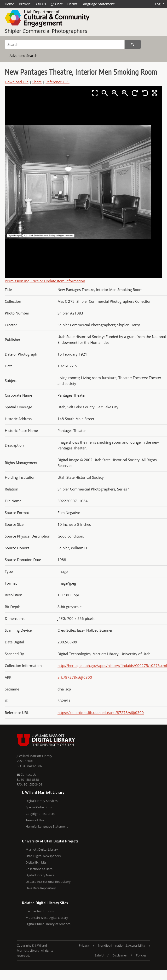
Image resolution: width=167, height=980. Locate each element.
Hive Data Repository (41, 888)
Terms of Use (35, 820)
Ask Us (41, 4)
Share (37, 82)
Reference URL (58, 82)
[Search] (65, 44)
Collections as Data (39, 869)
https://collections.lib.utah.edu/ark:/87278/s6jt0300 (101, 713)
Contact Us (26, 774)
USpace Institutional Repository (48, 882)
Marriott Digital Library (42, 849)
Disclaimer (120, 955)
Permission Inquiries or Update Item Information (45, 281)
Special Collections (39, 807)
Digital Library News (40, 875)
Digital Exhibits (36, 862)
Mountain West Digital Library (47, 918)
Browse (25, 4)
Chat (57, 4)
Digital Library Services (42, 801)
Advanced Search (23, 56)
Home (9, 4)
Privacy (84, 945)
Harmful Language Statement (91, 4)
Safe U (99, 955)
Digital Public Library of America (48, 924)
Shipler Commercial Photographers (46, 31)
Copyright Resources (40, 814)
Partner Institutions (40, 911)
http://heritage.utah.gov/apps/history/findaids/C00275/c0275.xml (112, 665)
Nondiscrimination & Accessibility (122, 945)
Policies (141, 955)
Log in (160, 4)
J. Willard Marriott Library (35, 756)
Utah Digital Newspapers (43, 856)
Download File (17, 82)
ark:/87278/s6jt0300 (75, 677)
